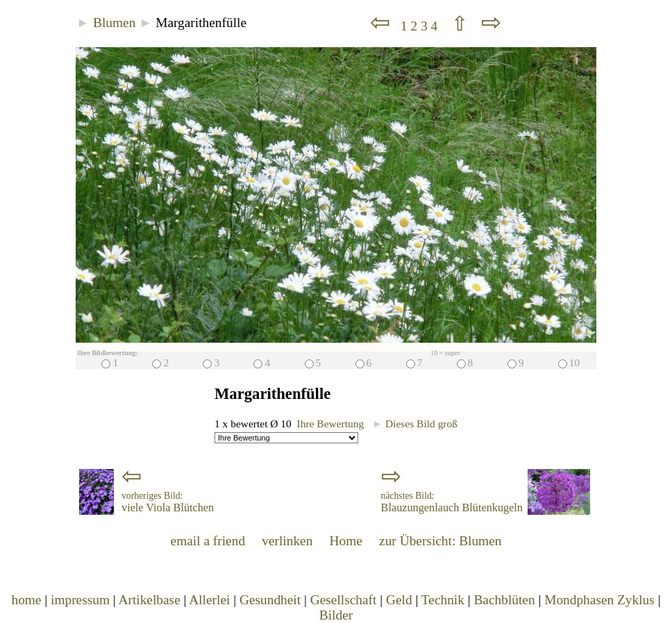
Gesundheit (270, 600)
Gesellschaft (344, 600)
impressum (80, 600)
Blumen (114, 23)
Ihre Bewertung (331, 424)
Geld (399, 600)
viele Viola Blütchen (168, 502)
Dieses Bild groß (415, 424)
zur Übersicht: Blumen (440, 541)
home (26, 600)
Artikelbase (150, 600)
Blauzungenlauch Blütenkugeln (452, 502)
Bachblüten (504, 600)
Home (346, 541)
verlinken (287, 541)
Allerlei (209, 600)
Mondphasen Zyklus (599, 600)
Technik (443, 600)
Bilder (336, 615)
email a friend (208, 541)
